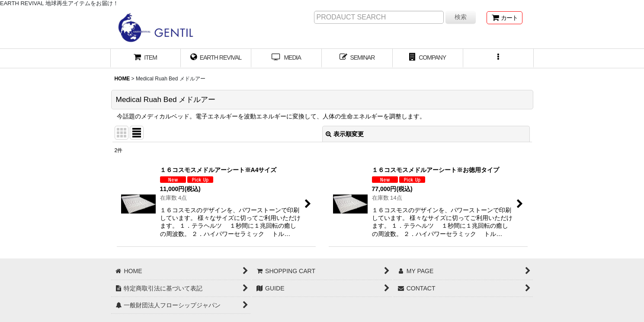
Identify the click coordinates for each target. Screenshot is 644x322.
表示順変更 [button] (345, 134)
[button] (498, 58)
